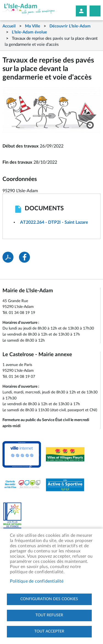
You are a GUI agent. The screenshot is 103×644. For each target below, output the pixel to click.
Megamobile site (95, 11)
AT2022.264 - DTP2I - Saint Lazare (54, 222)
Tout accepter (49, 631)
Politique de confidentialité (37, 581)
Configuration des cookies (49, 599)
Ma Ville (33, 26)
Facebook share (24, 257)
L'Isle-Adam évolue (29, 32)
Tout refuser (49, 615)
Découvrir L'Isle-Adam (70, 26)
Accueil (9, 26)
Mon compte (81, 11)
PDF (8, 257)
